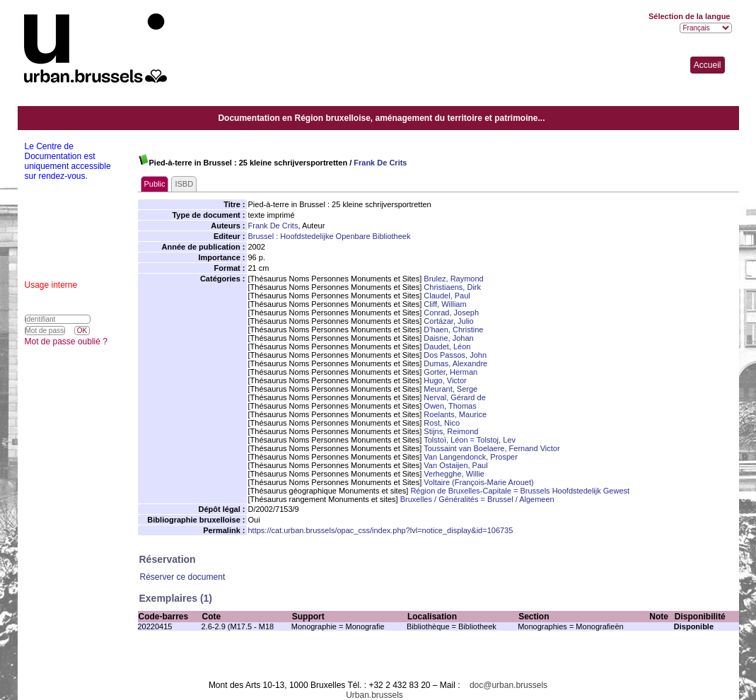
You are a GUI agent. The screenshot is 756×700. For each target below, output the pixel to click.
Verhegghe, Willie (454, 474)
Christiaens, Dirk (452, 287)
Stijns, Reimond (451, 431)
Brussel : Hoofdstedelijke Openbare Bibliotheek (330, 236)
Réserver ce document (183, 577)
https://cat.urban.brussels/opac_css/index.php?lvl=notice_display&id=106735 (381, 530)
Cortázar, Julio (448, 321)
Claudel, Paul (447, 296)
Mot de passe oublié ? (66, 342)
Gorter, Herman (450, 372)
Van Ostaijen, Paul (455, 465)
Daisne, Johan (448, 338)
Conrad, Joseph (451, 313)
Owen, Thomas (450, 406)
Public (155, 184)
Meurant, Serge (450, 389)
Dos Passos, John (455, 355)
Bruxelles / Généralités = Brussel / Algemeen (477, 499)
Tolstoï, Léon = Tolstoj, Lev (470, 440)
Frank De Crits (380, 163)
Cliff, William (445, 304)
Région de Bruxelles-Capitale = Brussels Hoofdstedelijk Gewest (520, 491)
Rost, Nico (442, 423)
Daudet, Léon (447, 346)
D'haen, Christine (453, 329)
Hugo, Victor (445, 380)
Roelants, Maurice (455, 414)
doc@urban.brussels (508, 685)
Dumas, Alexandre (455, 363)
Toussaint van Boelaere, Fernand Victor (492, 448)
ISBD (184, 184)
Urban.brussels (374, 695)
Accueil (708, 65)
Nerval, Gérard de (454, 397)
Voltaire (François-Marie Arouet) (478, 482)
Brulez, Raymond (453, 279)
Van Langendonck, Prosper (471, 457)
